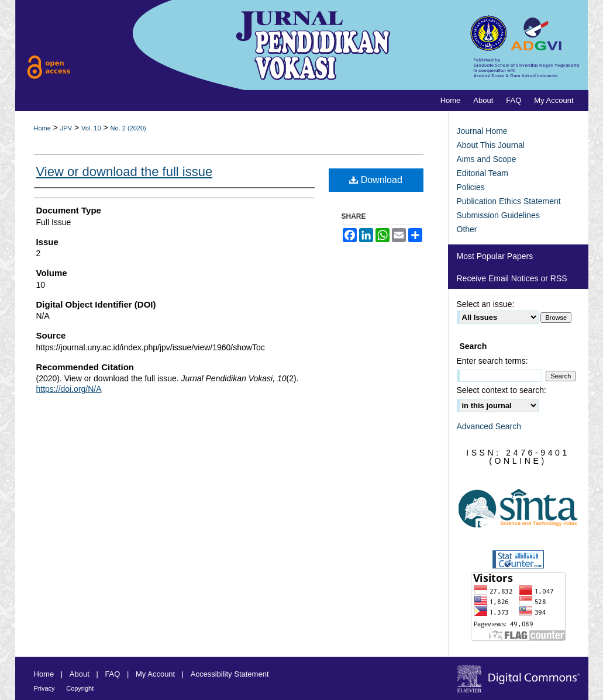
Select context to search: (502, 390)
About (80, 674)
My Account (155, 674)
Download (376, 180)
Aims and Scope (487, 159)
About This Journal (491, 145)
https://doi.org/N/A (69, 389)
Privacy (44, 688)
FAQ (112, 674)
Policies (471, 187)
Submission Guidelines (498, 215)
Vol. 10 (91, 128)
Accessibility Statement (230, 674)
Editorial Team (483, 173)
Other (467, 229)
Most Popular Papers (495, 256)
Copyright (80, 688)
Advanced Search (489, 426)
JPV (66, 128)
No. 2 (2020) (128, 128)
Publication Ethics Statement (509, 201)
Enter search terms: (492, 361)
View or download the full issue (125, 172)
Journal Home (482, 131)
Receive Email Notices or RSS (512, 278)
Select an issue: (486, 304)
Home (42, 128)
